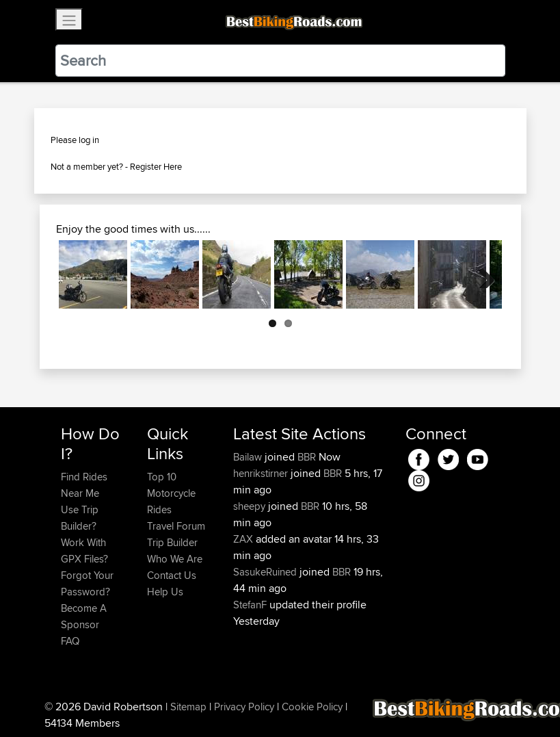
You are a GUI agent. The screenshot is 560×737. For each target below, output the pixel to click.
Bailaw (249, 457)
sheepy (251, 506)
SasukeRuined (266, 572)
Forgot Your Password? (87, 583)
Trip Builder (172, 542)
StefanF (251, 605)
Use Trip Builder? (80, 518)
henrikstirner (262, 473)
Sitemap (188, 707)
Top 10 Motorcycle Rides (171, 493)
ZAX (244, 539)
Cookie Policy (312, 707)
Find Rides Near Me (84, 485)
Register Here (156, 166)
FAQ (70, 641)
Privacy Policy (244, 707)
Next (481, 274)
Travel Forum (176, 526)
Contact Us (172, 575)
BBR (307, 457)
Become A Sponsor (84, 616)
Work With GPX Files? (84, 551)
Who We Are (175, 559)
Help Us (165, 592)
